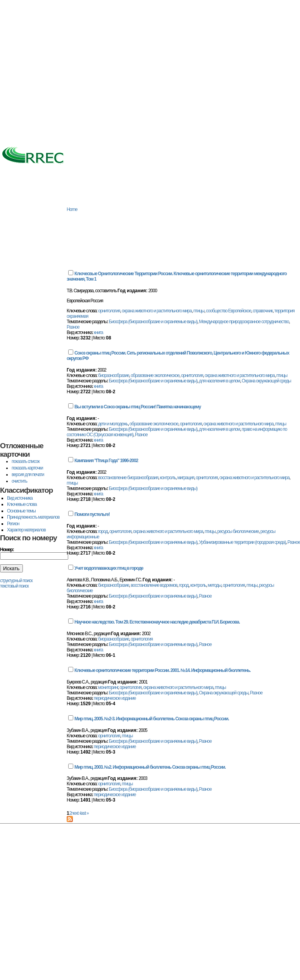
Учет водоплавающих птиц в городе (109, 568)
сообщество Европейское (228, 311)
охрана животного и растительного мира (157, 311)
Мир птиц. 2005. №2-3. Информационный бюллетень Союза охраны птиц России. (152, 719)
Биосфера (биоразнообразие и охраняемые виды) (153, 322)
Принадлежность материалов (33, 517)
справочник (263, 311)
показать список (25, 461)
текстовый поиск (14, 586)
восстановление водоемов (154, 585)
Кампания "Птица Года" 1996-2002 (106, 461)
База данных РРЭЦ (68, 200)
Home (72, 209)
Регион (13, 524)
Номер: (7, 550)
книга (98, 332)
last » (84, 813)
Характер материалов (26, 530)
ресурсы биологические (238, 531)
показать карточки (27, 468)
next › (76, 813)
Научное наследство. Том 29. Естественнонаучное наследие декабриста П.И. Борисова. (157, 622)
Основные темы (21, 511)
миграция (186, 478)
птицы (199, 311)
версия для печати (28, 475)
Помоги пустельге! (92, 514)
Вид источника (20, 498)
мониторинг (108, 687)
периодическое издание (115, 698)
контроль (168, 478)
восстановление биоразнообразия (128, 478)
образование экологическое (155, 375)
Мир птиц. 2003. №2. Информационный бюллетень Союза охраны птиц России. (150, 767)
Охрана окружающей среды (266, 381)
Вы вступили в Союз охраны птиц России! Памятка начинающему (138, 407)
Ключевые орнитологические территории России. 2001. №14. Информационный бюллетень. (162, 670)
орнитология (109, 311)
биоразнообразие (114, 375)
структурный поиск (16, 581)
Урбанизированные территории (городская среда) (242, 542)
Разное (73, 327)
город (103, 531)
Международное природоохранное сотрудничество (244, 322)
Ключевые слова (22, 504)
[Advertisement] (73, 73)
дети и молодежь (113, 424)
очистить (19, 481)
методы (215, 585)
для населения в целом (219, 381)
